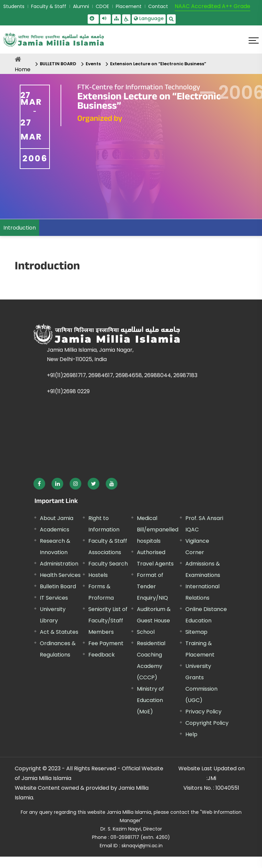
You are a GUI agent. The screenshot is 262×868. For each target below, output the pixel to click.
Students (14, 6)
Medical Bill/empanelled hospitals (158, 530)
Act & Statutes (59, 632)
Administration (59, 564)
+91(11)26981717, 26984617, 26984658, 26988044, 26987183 (122, 375)
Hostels (98, 575)
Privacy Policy (203, 712)
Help (191, 734)
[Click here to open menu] (254, 40)
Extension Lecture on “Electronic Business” (158, 64)
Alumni (81, 6)
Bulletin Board (58, 586)
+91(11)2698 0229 (68, 391)
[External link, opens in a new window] (39, 484)
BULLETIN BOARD (58, 64)
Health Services (60, 575)
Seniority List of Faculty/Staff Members (108, 621)
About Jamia (57, 518)
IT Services (54, 598)
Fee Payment (106, 643)
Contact (158, 6)
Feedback (102, 655)
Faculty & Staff (49, 6)
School (146, 632)
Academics (55, 530)
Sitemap (196, 632)
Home (23, 69)
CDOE (102, 6)
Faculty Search (108, 564)
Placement (129, 6)
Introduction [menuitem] (20, 228)
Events (93, 64)
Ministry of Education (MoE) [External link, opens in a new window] (150, 700)
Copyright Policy (207, 723)
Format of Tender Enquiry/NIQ (152, 586)
